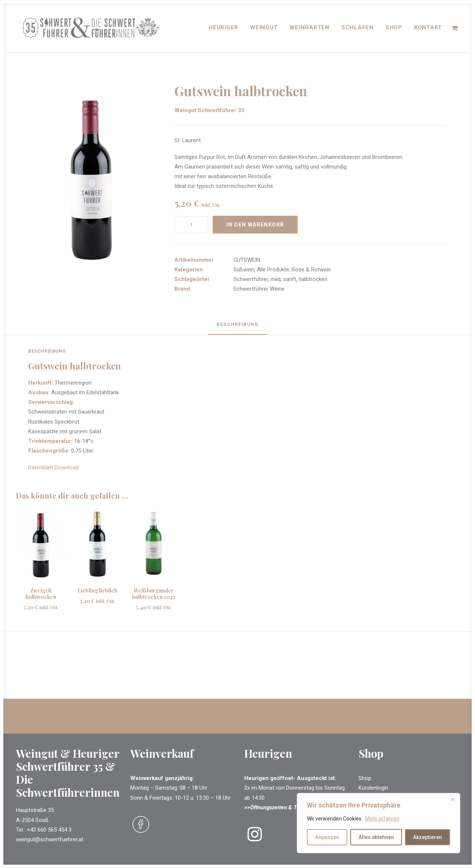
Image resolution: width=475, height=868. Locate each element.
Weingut (264, 30)
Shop (394, 30)
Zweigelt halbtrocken (41, 594)
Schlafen (358, 30)
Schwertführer (251, 280)
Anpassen (327, 837)
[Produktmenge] (191, 225)
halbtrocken (313, 280)
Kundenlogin (373, 788)
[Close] (452, 799)
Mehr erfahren (382, 819)
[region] (379, 823)
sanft (290, 280)
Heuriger (223, 30)
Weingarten (309, 30)
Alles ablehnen (376, 837)
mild (276, 280)
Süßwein (244, 270)
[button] (91, 178)
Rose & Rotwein (311, 270)
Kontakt (428, 30)
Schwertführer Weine (259, 289)
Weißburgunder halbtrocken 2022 (154, 594)
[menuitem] (223, 30)
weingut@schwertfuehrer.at (50, 839)
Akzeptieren (427, 837)
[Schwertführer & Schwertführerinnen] (99, 30)
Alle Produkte (273, 270)
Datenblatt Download (53, 468)
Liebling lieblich (97, 591)
